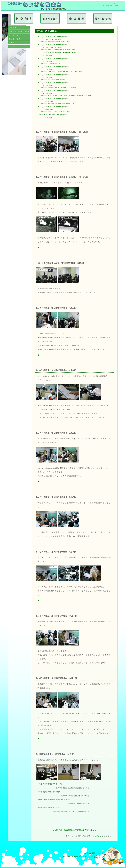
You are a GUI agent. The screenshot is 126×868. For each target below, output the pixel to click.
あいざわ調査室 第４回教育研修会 (53, 67)
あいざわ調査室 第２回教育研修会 (53, 44)
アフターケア (15, 35)
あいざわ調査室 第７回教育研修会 (53, 91)
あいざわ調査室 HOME (92, 853)
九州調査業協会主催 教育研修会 (52, 115)
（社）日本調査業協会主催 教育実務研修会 (57, 52)
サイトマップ (114, 3)
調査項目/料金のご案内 (19, 31)
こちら (98, 836)
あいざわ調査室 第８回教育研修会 (53, 99)
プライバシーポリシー (110, 5)
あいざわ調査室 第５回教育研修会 (53, 75)
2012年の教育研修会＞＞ (86, 830)
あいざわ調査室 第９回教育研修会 (53, 107)
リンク (12, 46)
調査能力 (13, 28)
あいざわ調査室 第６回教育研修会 (53, 83)
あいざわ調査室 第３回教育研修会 (53, 59)
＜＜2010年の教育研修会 (63, 830)
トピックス (14, 43)
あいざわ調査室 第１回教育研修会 (53, 36)
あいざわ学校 (15, 39)
